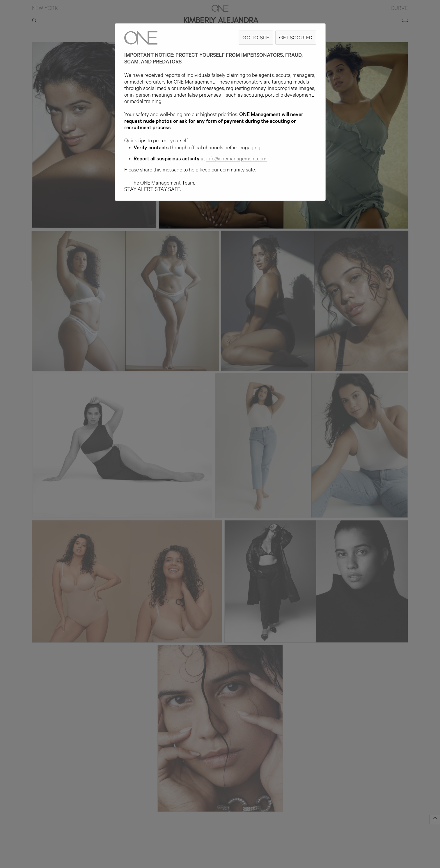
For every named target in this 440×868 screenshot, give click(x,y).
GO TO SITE (256, 37)
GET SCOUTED (296, 37)
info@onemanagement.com (237, 160)
